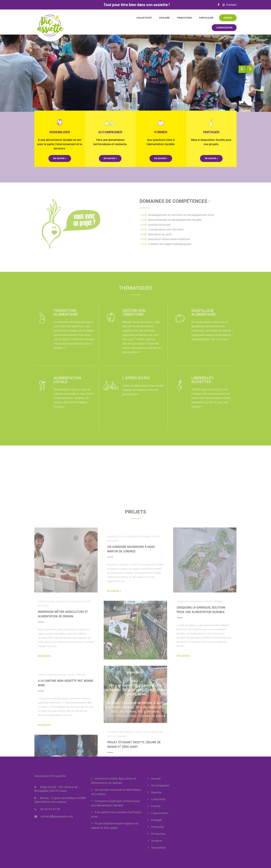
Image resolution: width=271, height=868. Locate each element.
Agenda (228, 18)
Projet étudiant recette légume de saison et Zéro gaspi (115, 826)
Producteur (184, 18)
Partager (157, 820)
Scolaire (164, 18)
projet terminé (213, 670)
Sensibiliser (158, 848)
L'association (224, 28)
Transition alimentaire (66, 317)
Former (156, 806)
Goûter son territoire (134, 317)
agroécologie (46, 670)
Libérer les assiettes (202, 384)
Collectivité (144, 18)
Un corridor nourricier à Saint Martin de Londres (116, 792)
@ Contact (228, 5)
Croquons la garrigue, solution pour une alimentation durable (116, 803)
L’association (160, 813)
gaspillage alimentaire (52, 743)
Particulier (206, 18)
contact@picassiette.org (57, 816)
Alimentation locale (67, 384)
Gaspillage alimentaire (204, 317)
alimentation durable (69, 670)
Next (250, 69)
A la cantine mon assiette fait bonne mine (116, 814)
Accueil (156, 778)
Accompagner (160, 785)
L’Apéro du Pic (136, 382)
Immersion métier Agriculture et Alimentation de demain (114, 781)
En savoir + (60, 158)
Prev (242, 69)
